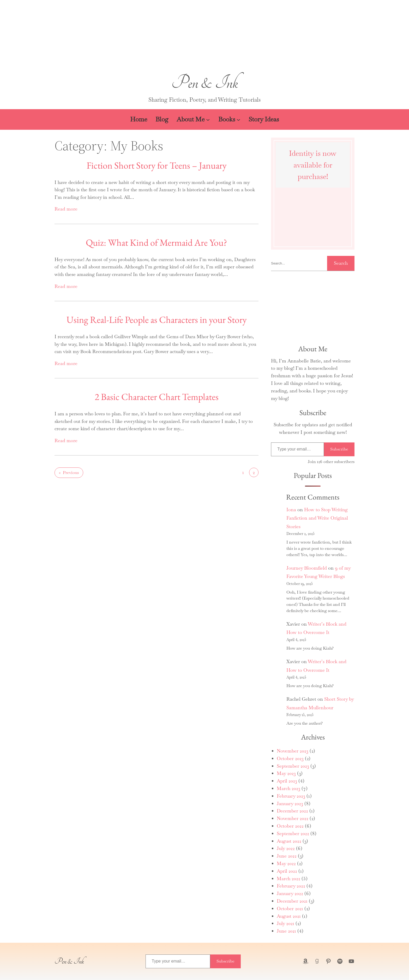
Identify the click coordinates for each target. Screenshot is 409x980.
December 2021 (292, 901)
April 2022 (287, 871)
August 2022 (289, 841)
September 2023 (293, 766)
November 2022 (293, 818)
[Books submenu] (238, 119)
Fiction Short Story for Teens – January (157, 165)
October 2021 (290, 908)
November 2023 (293, 751)
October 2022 (290, 826)
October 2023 (290, 758)
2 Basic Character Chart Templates (157, 397)
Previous (69, 473)
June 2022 (287, 856)
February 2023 (291, 796)
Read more (66, 209)
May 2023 (286, 773)
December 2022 (292, 811)
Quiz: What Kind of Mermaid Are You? (157, 242)
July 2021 (285, 923)
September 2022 (293, 833)
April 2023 (287, 781)
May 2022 (286, 863)
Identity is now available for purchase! (313, 165)
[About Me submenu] (208, 119)
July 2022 (286, 848)
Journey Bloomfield (307, 568)
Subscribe (339, 449)
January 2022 (290, 893)
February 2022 (291, 886)
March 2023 (288, 788)
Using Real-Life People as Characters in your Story (157, 320)
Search (341, 263)
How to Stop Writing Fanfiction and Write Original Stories (317, 518)
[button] (204, 38)
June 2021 (286, 931)
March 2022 (288, 879)
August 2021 (289, 916)
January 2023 (290, 803)
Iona (291, 510)
